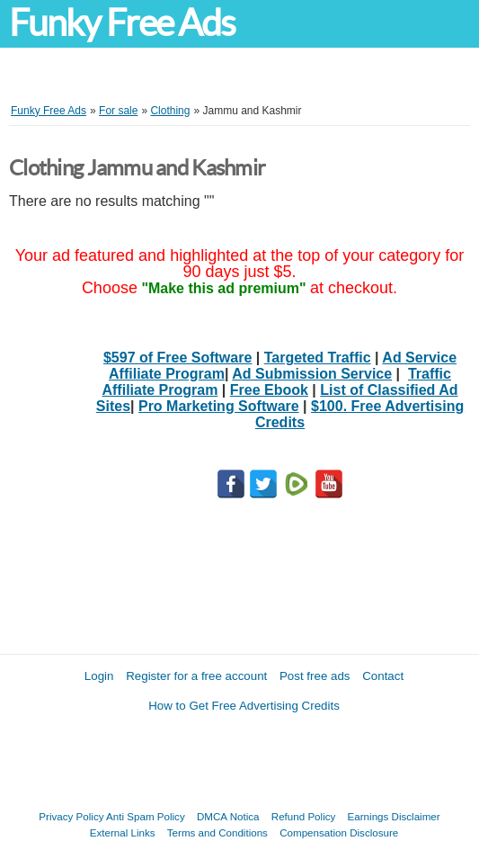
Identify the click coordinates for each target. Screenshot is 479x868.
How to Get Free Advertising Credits (244, 706)
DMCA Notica (228, 816)
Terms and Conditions (217, 832)
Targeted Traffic (318, 358)
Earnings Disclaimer (394, 816)
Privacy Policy (71, 816)
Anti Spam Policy (146, 816)
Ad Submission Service (312, 374)
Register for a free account (196, 676)
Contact (383, 676)
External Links (123, 832)
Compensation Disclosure (339, 832)
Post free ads (315, 676)
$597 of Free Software (177, 358)
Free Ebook (269, 390)
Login (99, 676)
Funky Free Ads (122, 23)
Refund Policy (304, 816)
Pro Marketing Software (219, 406)
